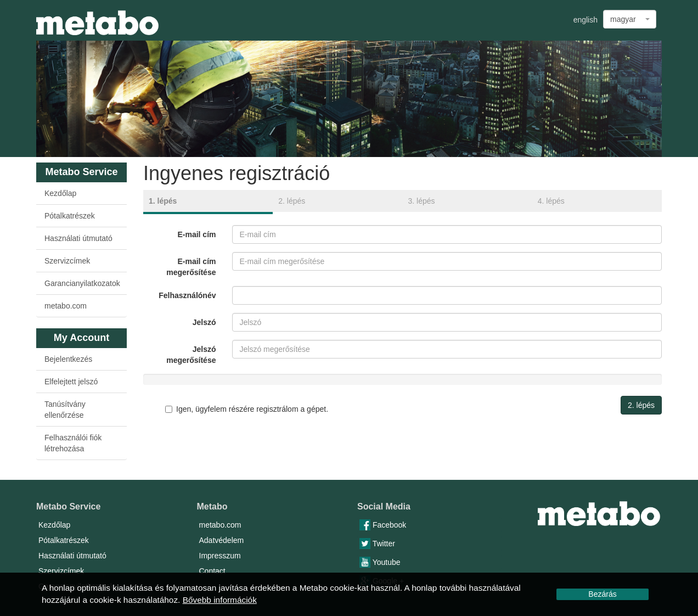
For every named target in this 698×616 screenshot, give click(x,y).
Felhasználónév (187, 295)
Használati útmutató (78, 238)
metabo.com (66, 306)
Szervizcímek (67, 261)
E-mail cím (196, 234)
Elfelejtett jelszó (71, 382)
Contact (212, 571)
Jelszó (204, 322)
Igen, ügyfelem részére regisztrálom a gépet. (247, 409)
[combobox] (630, 19)
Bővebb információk (220, 600)
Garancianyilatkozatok (82, 283)
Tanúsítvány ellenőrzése (65, 410)
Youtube (380, 562)
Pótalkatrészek (70, 216)
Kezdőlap (60, 193)
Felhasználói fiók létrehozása (73, 443)
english (586, 20)
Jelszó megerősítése (191, 355)
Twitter (377, 544)
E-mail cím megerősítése (191, 267)
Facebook (383, 525)
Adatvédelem (222, 540)
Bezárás (602, 594)
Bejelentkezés (68, 359)
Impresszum (220, 556)
